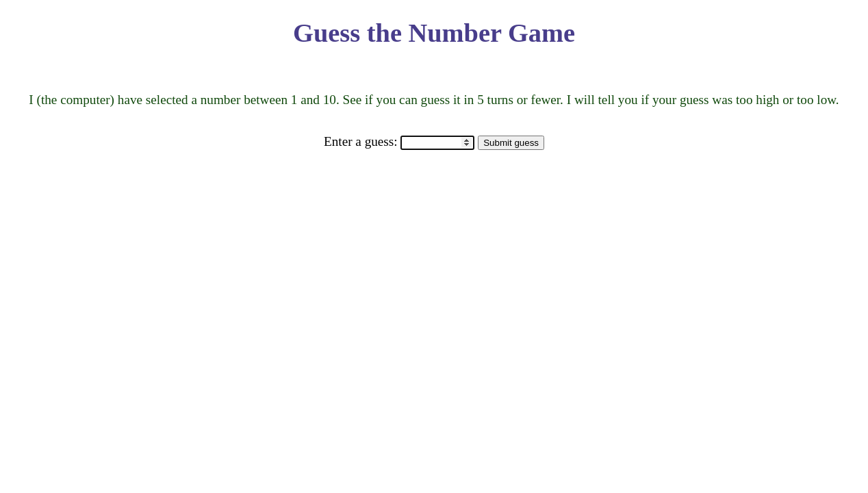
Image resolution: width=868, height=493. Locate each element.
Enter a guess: (362, 141)
